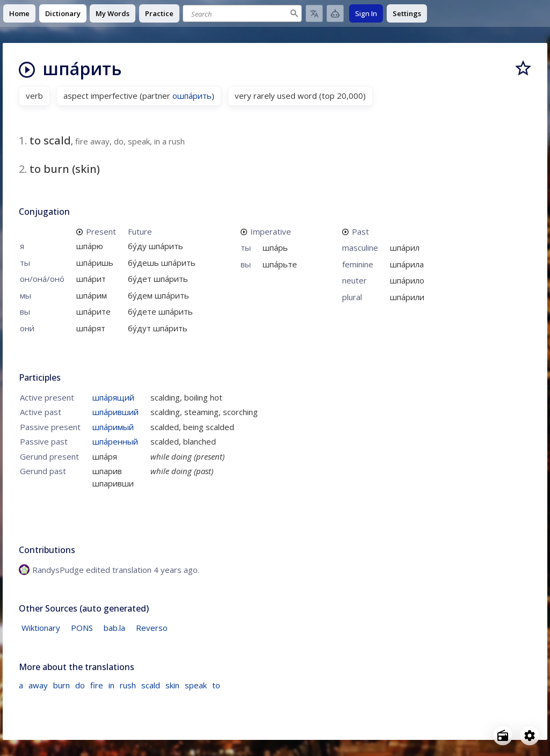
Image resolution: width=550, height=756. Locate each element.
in (111, 685)
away (38, 685)
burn (61, 685)
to (216, 685)
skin (172, 685)
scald (151, 685)
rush (128, 685)
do (80, 685)
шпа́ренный (115, 441)
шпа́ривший (115, 412)
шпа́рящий (113, 397)
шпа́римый (113, 427)
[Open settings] (530, 736)
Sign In (366, 13)
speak (196, 685)
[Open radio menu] (503, 736)
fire (97, 685)
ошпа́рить (192, 96)
